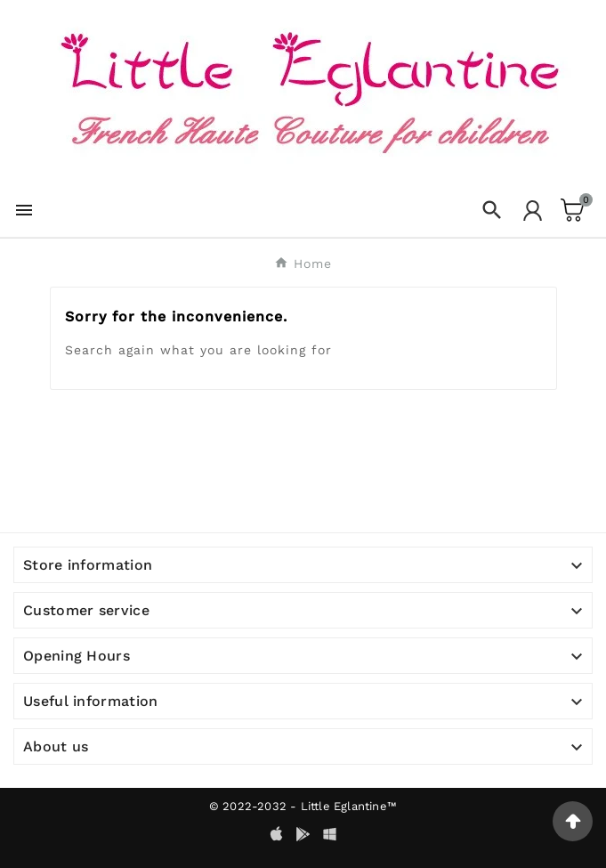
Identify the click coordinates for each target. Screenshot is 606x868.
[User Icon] (533, 211)
